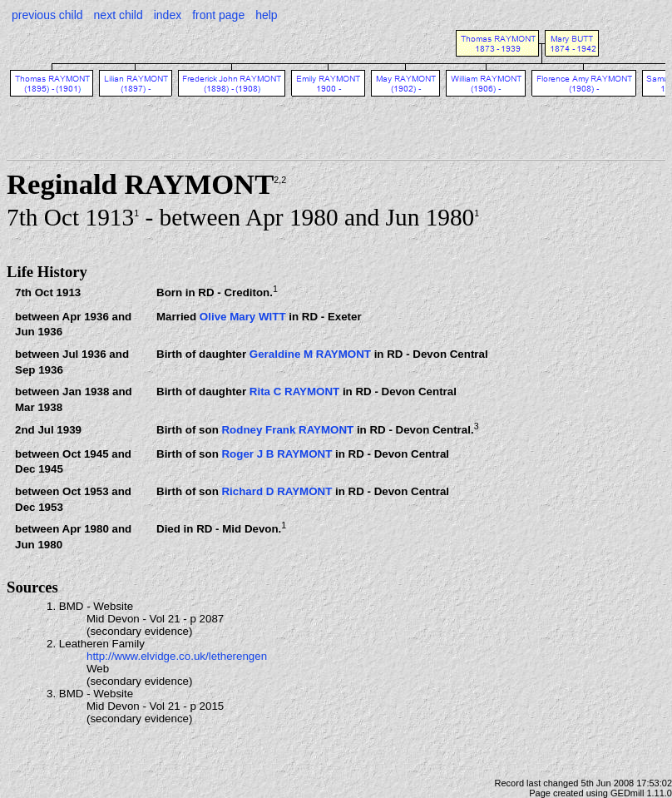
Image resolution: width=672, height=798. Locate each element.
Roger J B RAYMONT (277, 454)
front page (218, 15)
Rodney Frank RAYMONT (287, 430)
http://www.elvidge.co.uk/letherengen (177, 656)
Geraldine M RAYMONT (310, 354)
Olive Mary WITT (243, 317)
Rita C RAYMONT (294, 392)
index (168, 15)
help (266, 15)
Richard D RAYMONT (277, 491)
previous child (47, 15)
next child (119, 15)
